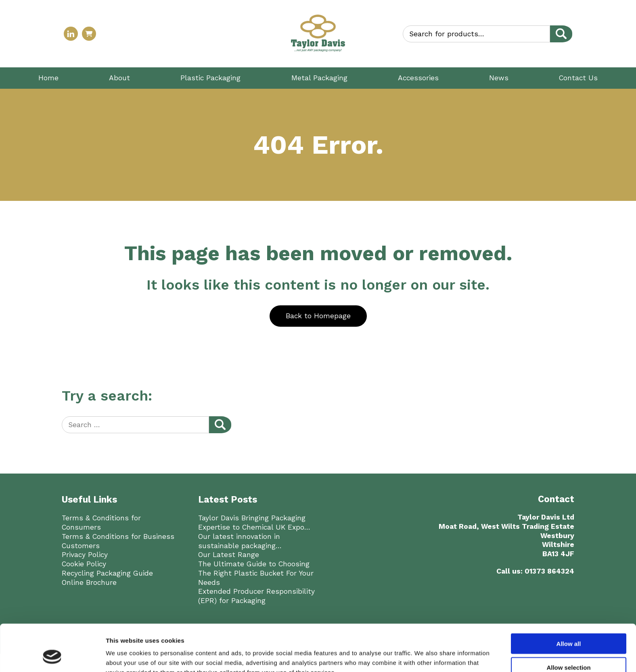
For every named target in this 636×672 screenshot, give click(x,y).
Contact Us (578, 78)
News (499, 78)
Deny (569, 600)
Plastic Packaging (210, 78)
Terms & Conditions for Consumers (101, 523)
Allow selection (568, 577)
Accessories (418, 78)
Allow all (569, 553)
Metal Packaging (319, 78)
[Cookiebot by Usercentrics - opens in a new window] (52, 608)
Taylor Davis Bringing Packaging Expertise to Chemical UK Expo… (254, 523)
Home (48, 78)
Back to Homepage (318, 316)
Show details (424, 608)
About (119, 78)
